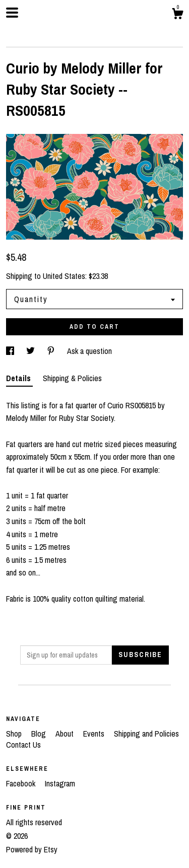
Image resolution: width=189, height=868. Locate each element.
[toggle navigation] (12, 13)
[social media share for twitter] (31, 351)
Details (19, 378)
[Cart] (177, 15)
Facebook (22, 783)
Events (95, 734)
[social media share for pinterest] (52, 351)
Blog (40, 734)
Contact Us (23, 745)
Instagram (60, 783)
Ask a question (89, 351)
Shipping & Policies (72, 378)
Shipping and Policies (146, 734)
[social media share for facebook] (11, 351)
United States (64, 276)
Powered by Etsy (32, 849)
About (66, 734)
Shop (15, 734)
